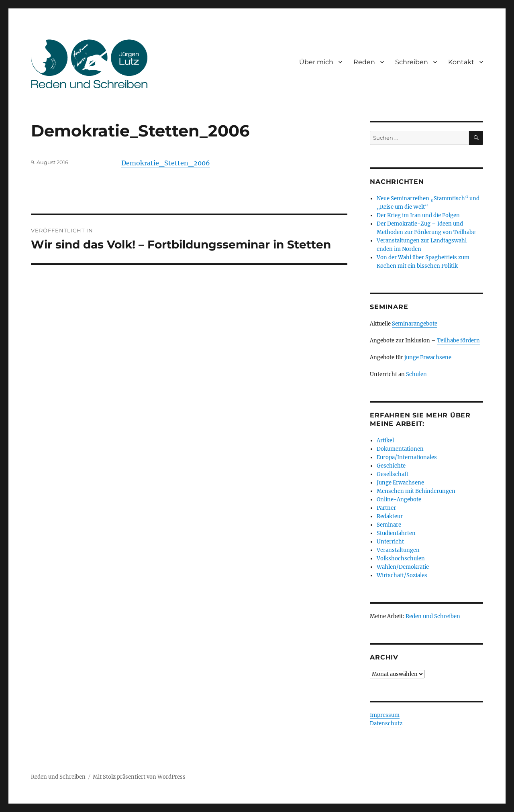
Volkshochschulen (401, 559)
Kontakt (461, 62)
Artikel (385, 441)
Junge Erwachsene (400, 483)
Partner (386, 508)
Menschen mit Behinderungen (416, 491)
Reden (364, 62)
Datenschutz (386, 723)
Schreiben (412, 62)
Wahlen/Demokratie (403, 567)
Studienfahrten (396, 533)
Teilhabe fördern (458, 341)
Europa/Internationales (407, 457)
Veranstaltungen (398, 550)
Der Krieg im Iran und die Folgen (418, 215)
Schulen (416, 374)
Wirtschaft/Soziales (402, 575)
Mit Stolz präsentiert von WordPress (139, 777)
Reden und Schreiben (433, 616)
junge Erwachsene (428, 357)
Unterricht (390, 542)
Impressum (385, 715)
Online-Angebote (399, 500)
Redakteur (390, 516)
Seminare (389, 525)
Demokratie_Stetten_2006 (166, 163)
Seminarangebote (415, 324)
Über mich (316, 62)
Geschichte (391, 466)
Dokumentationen (400, 449)
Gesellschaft (393, 474)
